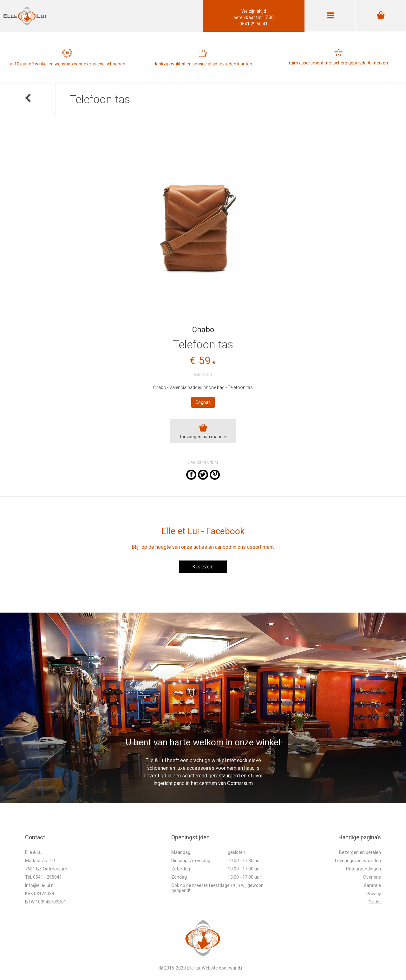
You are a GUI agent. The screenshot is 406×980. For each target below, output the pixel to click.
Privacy (374, 894)
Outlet (375, 902)
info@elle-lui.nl (40, 885)
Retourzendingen (363, 869)
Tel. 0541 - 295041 (43, 877)
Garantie (372, 885)
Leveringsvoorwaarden (358, 861)
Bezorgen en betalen (360, 852)
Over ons (372, 877)
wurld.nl (237, 968)
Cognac (203, 402)
